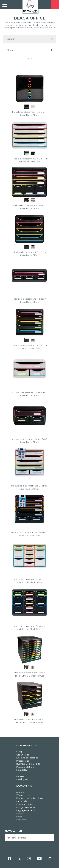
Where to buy (23, 795)
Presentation (23, 761)
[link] (5, 5)
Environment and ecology (30, 798)
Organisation (23, 755)
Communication (25, 804)
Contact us (22, 820)
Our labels (22, 801)
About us (21, 792)
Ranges (20, 776)
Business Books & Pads (28, 764)
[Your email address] (29, 838)
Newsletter (13, 831)
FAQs (19, 817)
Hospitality (22, 770)
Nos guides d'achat (26, 807)
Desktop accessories (27, 758)
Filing (19, 752)
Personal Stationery (26, 767)
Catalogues (22, 779)
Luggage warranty (26, 810)
